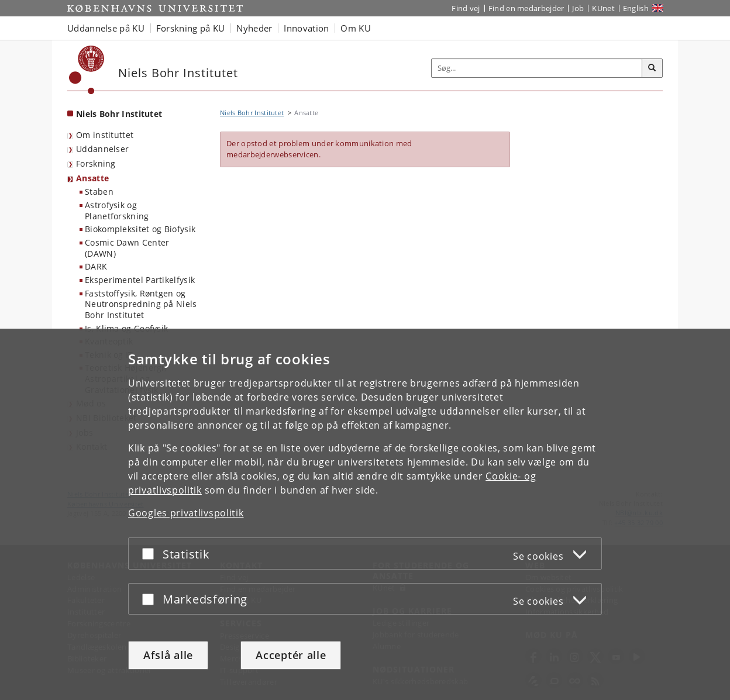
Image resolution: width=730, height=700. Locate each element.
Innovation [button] (306, 28)
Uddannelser (102, 149)
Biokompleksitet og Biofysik (140, 229)
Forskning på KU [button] (191, 28)
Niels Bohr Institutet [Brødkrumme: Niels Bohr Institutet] (252, 113)
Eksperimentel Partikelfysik (140, 280)
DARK (96, 266)
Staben (99, 192)
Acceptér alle (291, 655)
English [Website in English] (636, 8)
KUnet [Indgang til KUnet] (603, 8)
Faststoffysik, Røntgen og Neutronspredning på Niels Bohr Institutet (141, 304)
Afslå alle (168, 655)
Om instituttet (105, 135)
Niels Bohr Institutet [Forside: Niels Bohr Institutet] (119, 114)
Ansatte (92, 178)
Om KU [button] (356, 28)
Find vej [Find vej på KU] (466, 8)
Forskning (96, 163)
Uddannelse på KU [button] (106, 28)
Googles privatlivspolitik (186, 513)
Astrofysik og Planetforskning (117, 211)
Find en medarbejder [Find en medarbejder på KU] (526, 8)
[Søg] (652, 68)
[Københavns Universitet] (87, 70)
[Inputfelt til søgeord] (537, 68)
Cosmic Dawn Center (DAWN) (127, 248)
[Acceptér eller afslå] (151, 554)
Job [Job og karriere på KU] (578, 8)
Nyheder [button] (254, 28)
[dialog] (365, 514)
